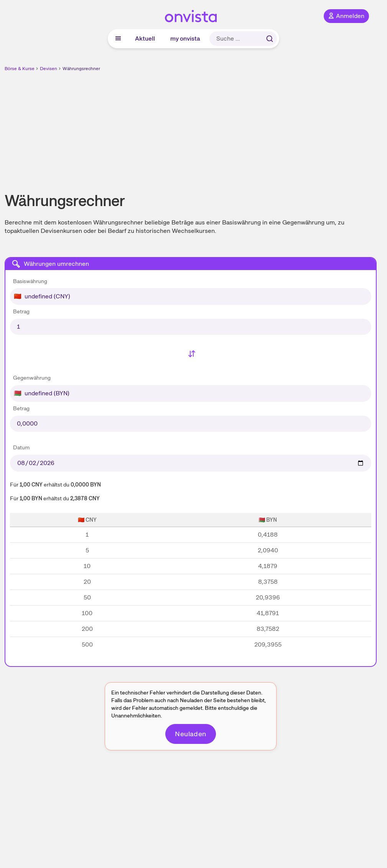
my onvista (185, 38)
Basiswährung (30, 281)
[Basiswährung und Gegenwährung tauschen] (191, 355)
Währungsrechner (81, 69)
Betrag (21, 311)
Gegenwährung (32, 378)
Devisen (49, 69)
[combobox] (191, 290)
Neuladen (191, 734)
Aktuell (145, 38)
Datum (21, 447)
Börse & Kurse (20, 69)
